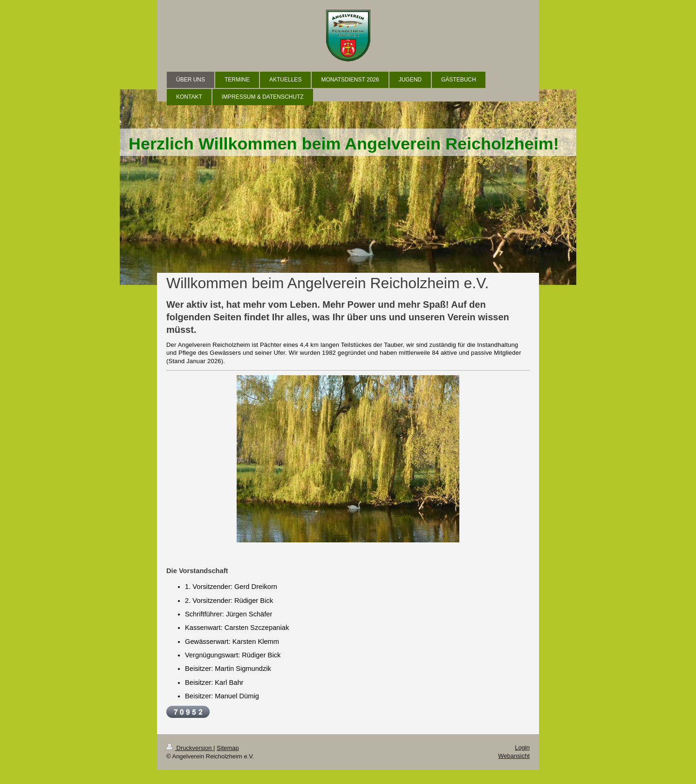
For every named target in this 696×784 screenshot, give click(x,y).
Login (522, 747)
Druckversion (190, 748)
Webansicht (514, 756)
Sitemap (228, 748)
